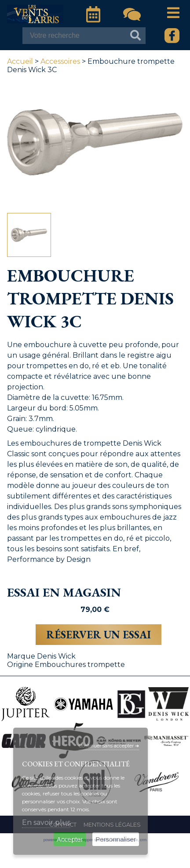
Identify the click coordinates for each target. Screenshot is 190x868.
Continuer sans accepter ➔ (109, 746)
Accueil (20, 61)
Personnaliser (116, 839)
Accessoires (60, 61)
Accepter (70, 839)
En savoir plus (46, 822)
